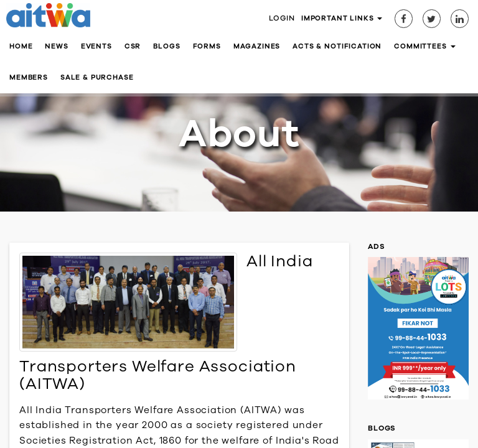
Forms (207, 46)
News (56, 46)
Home (21, 46)
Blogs (166, 46)
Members (29, 77)
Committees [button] (424, 46)
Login (282, 18)
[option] (418, 331)
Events (96, 46)
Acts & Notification (337, 46)
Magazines (257, 46)
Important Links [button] (342, 18)
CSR (133, 46)
